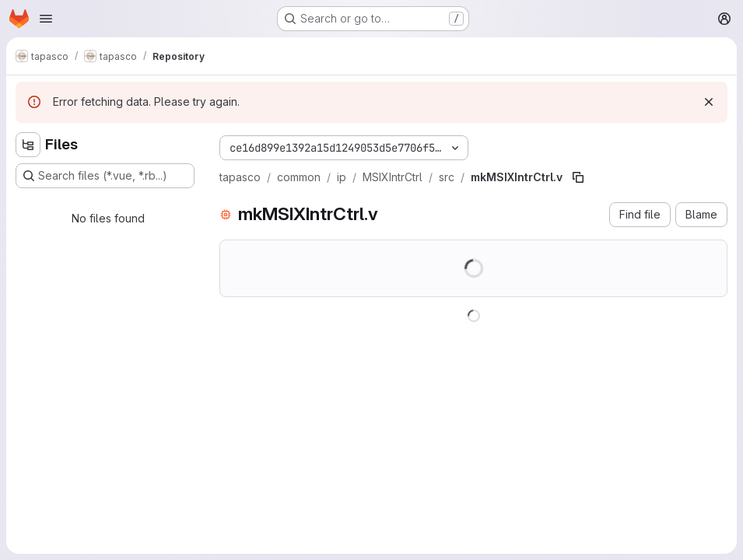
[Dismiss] (709, 102)
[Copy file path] (578, 177)
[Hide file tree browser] (28, 145)
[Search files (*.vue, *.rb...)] (105, 176)
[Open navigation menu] (46, 19)
